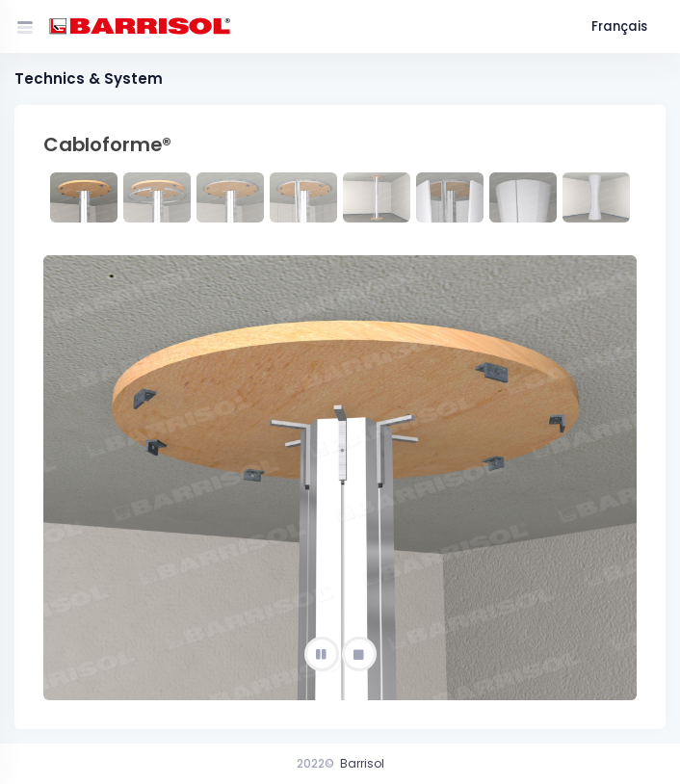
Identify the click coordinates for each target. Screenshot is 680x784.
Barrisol (362, 763)
